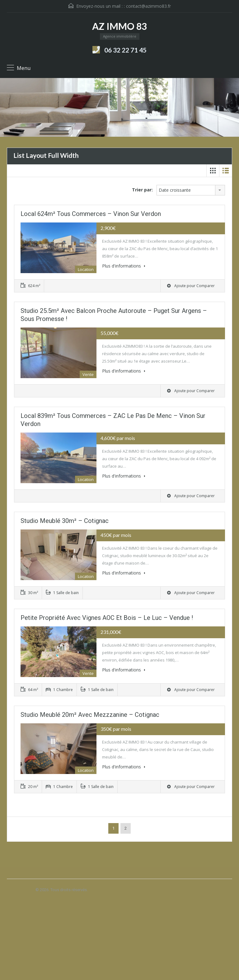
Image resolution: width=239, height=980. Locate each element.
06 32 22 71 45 (125, 50)
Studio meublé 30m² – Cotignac (65, 521)
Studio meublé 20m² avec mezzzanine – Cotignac (90, 715)
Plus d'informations (124, 266)
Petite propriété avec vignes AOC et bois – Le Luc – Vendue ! (107, 618)
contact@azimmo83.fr (148, 6)
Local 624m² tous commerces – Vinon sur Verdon (91, 214)
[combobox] (191, 190)
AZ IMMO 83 (119, 26)
